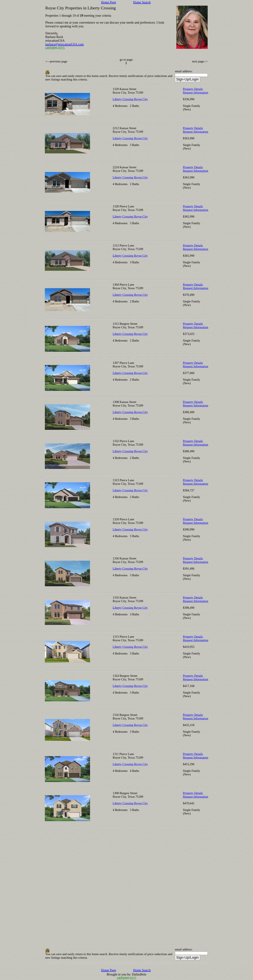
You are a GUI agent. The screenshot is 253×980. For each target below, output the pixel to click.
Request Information (195, 93)
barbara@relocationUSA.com (65, 44)
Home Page (109, 2)
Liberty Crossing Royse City (130, 99)
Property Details (193, 89)
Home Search (142, 2)
